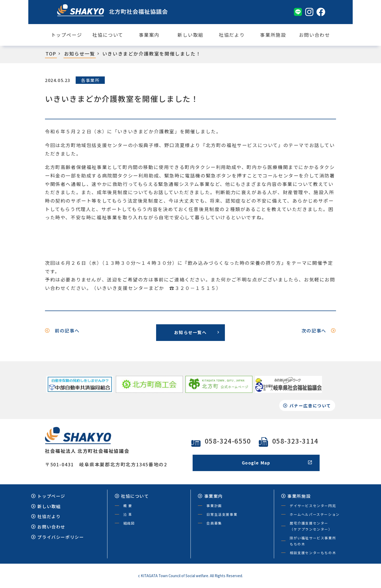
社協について (108, 35)
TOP (51, 54)
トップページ (67, 35)
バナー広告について (308, 407)
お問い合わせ (315, 35)
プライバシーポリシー (58, 538)
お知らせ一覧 (80, 54)
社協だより (232, 35)
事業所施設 (273, 35)
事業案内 (149, 35)
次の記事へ (318, 331)
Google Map (277, 464)
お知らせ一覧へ (197, 332)
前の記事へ (63, 331)
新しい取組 (190, 35)
